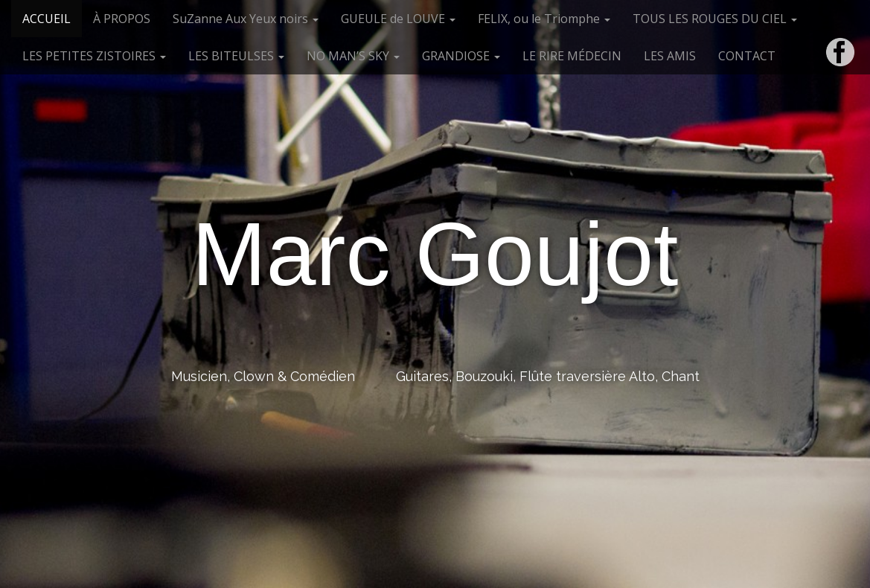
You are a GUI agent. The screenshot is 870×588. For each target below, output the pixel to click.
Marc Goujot (435, 254)
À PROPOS (122, 19)
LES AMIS (670, 56)
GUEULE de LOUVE (398, 19)
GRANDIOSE (461, 56)
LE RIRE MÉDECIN (572, 56)
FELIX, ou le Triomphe (544, 19)
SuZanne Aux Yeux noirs (246, 19)
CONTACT (747, 56)
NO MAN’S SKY (353, 56)
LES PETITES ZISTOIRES (94, 56)
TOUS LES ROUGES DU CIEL (715, 19)
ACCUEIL (47, 19)
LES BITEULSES (236, 56)
